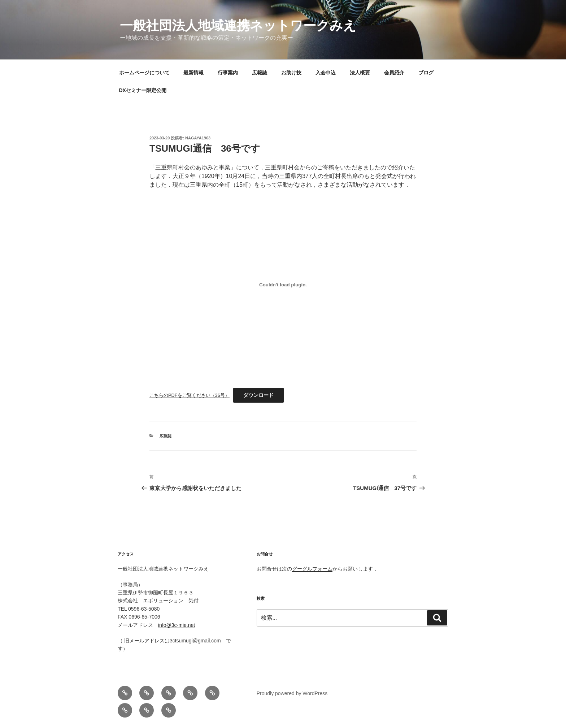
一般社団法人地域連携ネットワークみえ (238, 25)
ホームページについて (144, 73)
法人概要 (360, 73)
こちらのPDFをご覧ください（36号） (190, 395)
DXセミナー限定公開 (143, 90)
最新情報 (193, 73)
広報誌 (260, 73)
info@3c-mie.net (177, 625)
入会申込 (326, 73)
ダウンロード (258, 395)
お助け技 (291, 73)
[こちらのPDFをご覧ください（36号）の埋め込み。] (283, 285)
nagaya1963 (198, 138)
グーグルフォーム (312, 569)
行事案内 (228, 73)
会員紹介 (394, 73)
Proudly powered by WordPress (292, 693)
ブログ (426, 73)
